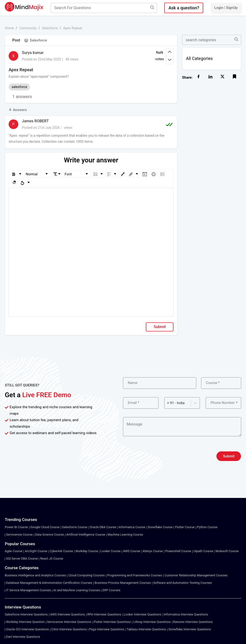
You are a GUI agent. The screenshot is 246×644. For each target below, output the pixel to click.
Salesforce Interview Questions (26, 614)
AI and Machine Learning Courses (77, 590)
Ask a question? (184, 8)
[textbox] (91, 195)
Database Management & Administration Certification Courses (49, 583)
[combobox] (167, 403)
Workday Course (87, 551)
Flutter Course (185, 527)
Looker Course (111, 551)
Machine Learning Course (125, 535)
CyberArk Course (61, 551)
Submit (160, 327)
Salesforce (50, 28)
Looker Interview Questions (143, 614)
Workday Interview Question (25, 622)
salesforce (19, 87)
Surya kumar (33, 53)
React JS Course (52, 558)
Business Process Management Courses (123, 583)
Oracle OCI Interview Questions (28, 629)
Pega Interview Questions (107, 629)
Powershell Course (178, 551)
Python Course (207, 527)
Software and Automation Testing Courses (183, 583)
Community (28, 28)
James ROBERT (35, 121)
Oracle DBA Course (103, 527)
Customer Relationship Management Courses (196, 575)
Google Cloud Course (45, 527)
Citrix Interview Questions (69, 629)
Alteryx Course (153, 551)
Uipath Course (203, 551)
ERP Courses (111, 590)
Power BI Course (16, 527)
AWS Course (132, 551)
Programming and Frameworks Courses (135, 575)
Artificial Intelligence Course (86, 535)
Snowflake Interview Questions (190, 629)
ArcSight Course (36, 551)
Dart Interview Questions (23, 637)
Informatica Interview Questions (186, 614)
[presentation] (160, 456)
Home (9, 28)
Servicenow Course (19, 535)
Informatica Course (132, 527)
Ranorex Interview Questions (193, 622)
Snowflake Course (160, 527)
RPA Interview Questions (104, 614)
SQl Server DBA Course (22, 558)
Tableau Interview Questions (146, 629)
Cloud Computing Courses (86, 575)
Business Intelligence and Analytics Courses (35, 575)
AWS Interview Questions (68, 614)
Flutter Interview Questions (112, 622)
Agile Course (14, 551)
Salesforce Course (75, 527)
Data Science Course (49, 535)
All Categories (199, 58)
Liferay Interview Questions (152, 622)
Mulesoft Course (227, 551)
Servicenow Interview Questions (69, 622)
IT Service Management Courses (28, 590)
